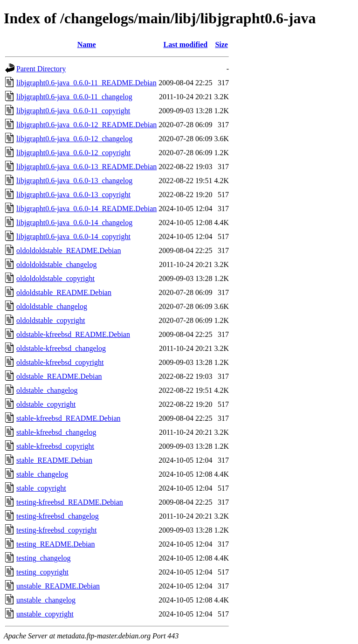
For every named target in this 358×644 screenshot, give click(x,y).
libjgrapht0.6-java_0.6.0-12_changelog (74, 139)
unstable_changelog (46, 600)
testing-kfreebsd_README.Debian (70, 502)
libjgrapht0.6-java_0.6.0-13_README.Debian (86, 167)
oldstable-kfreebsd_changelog (61, 348)
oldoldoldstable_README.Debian (69, 250)
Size (221, 45)
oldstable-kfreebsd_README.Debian (73, 334)
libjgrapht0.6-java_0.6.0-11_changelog (74, 97)
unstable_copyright (45, 614)
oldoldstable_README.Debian (64, 292)
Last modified (186, 45)
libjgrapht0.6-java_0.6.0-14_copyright (73, 236)
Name (87, 45)
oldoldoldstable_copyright (55, 278)
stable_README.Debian (54, 460)
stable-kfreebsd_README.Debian (69, 418)
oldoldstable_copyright (51, 320)
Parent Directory (41, 69)
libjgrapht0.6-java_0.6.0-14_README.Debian (86, 209)
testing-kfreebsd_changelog (58, 516)
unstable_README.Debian (58, 586)
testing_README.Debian (55, 544)
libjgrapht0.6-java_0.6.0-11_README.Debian (86, 83)
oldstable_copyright (46, 404)
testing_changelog (43, 558)
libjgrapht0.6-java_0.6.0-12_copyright (73, 153)
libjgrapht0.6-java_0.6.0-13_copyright (73, 195)
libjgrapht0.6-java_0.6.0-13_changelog (74, 181)
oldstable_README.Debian (59, 376)
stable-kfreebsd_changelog (56, 432)
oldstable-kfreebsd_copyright (60, 362)
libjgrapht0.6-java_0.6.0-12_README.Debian (86, 125)
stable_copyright (41, 488)
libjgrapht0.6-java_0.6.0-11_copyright (73, 111)
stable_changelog (42, 474)
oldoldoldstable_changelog (56, 264)
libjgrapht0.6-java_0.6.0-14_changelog (74, 223)
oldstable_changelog (47, 390)
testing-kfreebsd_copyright (56, 530)
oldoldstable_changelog (52, 306)
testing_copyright (42, 572)
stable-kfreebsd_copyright (55, 446)
